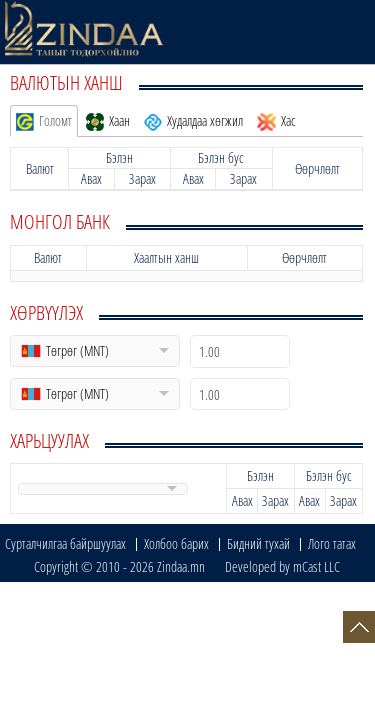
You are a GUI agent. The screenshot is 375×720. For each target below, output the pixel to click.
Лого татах (332, 543)
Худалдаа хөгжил (193, 121)
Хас (276, 121)
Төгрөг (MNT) (77, 350)
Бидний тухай (258, 543)
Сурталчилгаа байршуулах (65, 543)
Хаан (108, 121)
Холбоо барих (176, 543)
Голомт (44, 121)
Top (359, 627)
